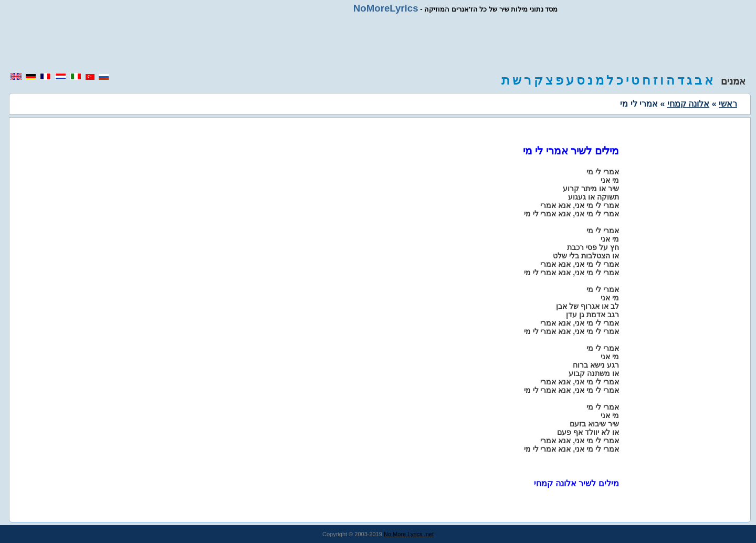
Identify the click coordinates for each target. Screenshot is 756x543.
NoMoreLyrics (386, 8)
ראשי (728, 104)
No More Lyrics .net (409, 534)
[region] (378, 43)
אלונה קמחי (688, 104)
